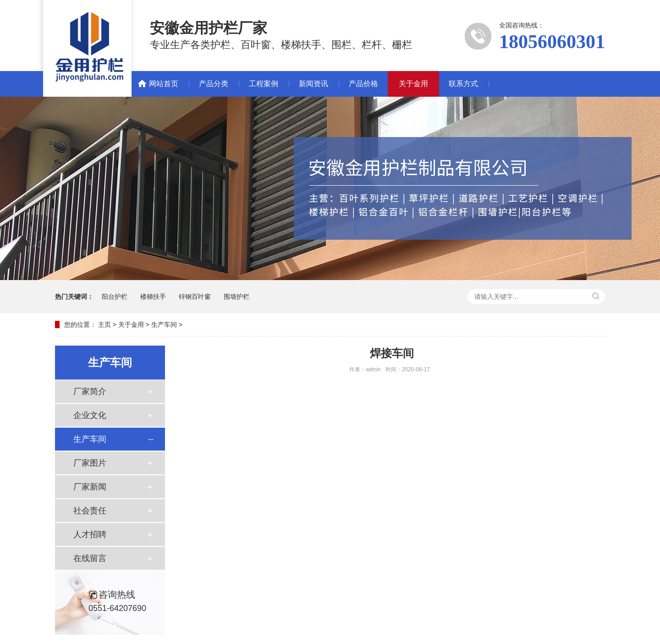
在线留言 (90, 558)
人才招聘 (90, 534)
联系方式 (463, 84)
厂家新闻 (90, 487)
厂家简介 (90, 391)
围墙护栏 (236, 297)
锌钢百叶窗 (195, 297)
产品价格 (363, 84)
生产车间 (164, 325)
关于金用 (413, 84)
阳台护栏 (115, 297)
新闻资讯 (313, 84)
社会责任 (90, 511)
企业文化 (90, 415)
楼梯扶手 (153, 297)
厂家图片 (90, 463)
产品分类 (214, 84)
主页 (104, 325)
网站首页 (164, 84)
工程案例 (264, 84)
